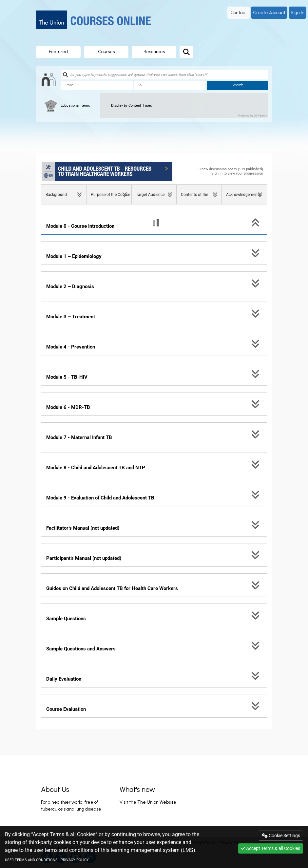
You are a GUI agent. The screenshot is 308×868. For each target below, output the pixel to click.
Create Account (269, 13)
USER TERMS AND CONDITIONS (31, 860)
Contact (239, 13)
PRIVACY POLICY (75, 860)
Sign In (298, 13)
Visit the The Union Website (148, 802)
